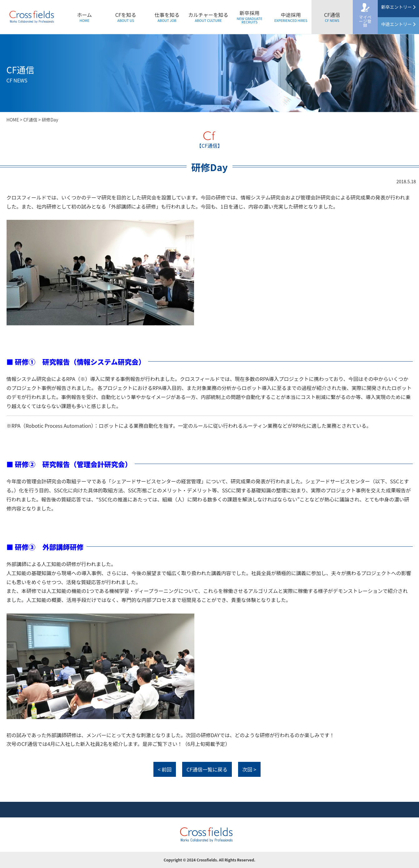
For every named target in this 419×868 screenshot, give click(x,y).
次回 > (249, 769)
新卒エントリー (398, 7)
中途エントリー (398, 24)
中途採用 (291, 17)
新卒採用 (250, 17)
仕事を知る (167, 17)
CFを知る (126, 17)
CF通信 (332, 17)
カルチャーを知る (208, 17)
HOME (13, 120)
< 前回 (165, 769)
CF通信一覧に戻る (207, 769)
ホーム (84, 17)
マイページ (365, 21)
